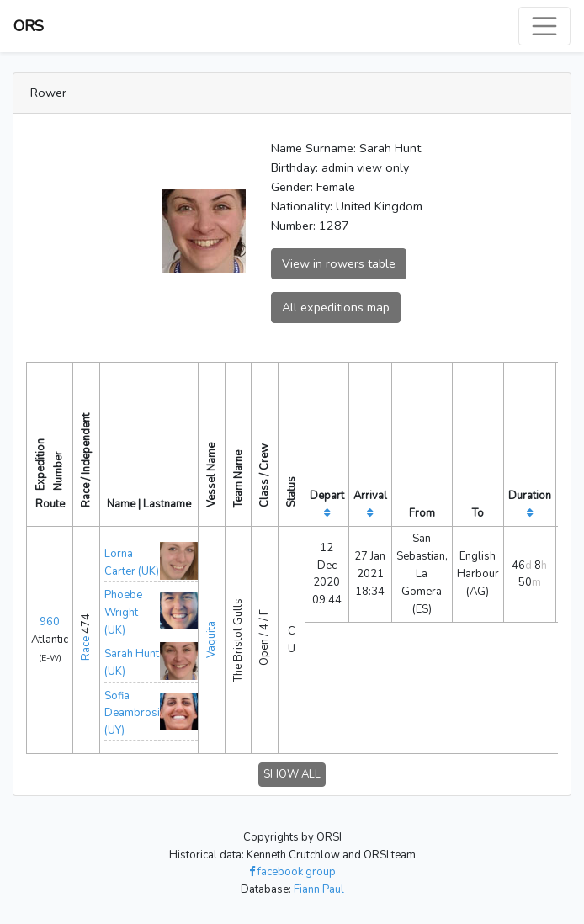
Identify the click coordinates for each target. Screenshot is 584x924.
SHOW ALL (292, 774)
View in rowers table (339, 263)
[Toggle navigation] (544, 26)
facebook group (292, 872)
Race (86, 648)
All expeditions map (336, 307)
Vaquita (211, 640)
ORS (29, 26)
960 (50, 622)
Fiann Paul (319, 889)
